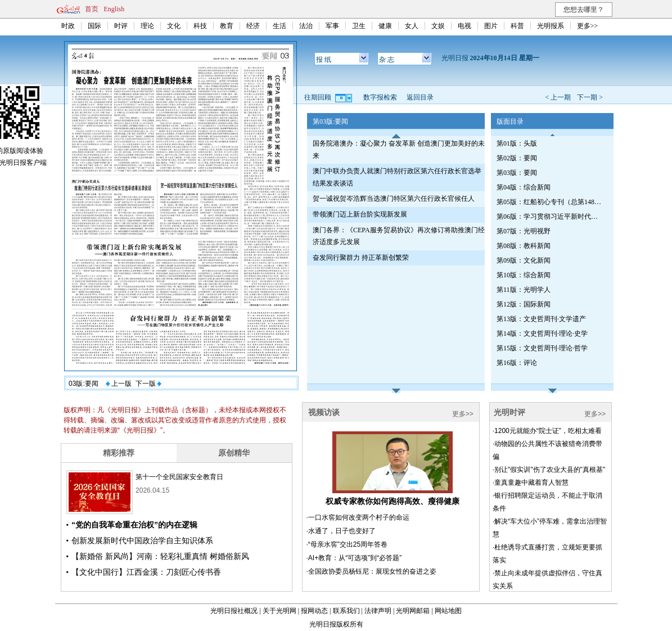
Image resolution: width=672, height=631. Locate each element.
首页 (92, 9)
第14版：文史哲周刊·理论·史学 (542, 333)
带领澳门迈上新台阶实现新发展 (360, 214)
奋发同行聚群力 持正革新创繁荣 (361, 258)
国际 (94, 26)
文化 (174, 26)
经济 (253, 26)
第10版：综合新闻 (524, 275)
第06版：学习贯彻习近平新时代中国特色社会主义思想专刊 (550, 217)
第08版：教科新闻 (524, 246)
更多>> (588, 26)
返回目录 (420, 97)
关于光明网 (279, 611)
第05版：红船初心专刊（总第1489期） (550, 202)
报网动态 (314, 611)
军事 (332, 26)
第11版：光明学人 (524, 290)
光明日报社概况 (234, 611)
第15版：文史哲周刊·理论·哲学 (542, 348)
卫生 (359, 26)
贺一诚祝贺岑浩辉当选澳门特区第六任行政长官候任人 (394, 199)
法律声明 (378, 611)
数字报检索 (380, 97)
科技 (200, 26)
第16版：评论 (517, 363)
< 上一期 (558, 97)
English (114, 9)
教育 (227, 26)
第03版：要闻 (517, 173)
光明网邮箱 (413, 611)
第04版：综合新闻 (524, 187)
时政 (68, 26)
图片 (491, 26)
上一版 (119, 384)
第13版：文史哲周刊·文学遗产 (541, 319)
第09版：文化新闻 (524, 260)
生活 (279, 26)
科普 (517, 26)
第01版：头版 (517, 143)
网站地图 (448, 611)
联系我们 (346, 611)
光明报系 (551, 26)
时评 (121, 26)
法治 (306, 26)
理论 (147, 26)
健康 (385, 26)
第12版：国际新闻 (524, 304)
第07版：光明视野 (524, 231)
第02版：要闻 (517, 158)
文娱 (438, 26)
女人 (412, 26)
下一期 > (590, 97)
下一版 (148, 384)
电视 (464, 26)
